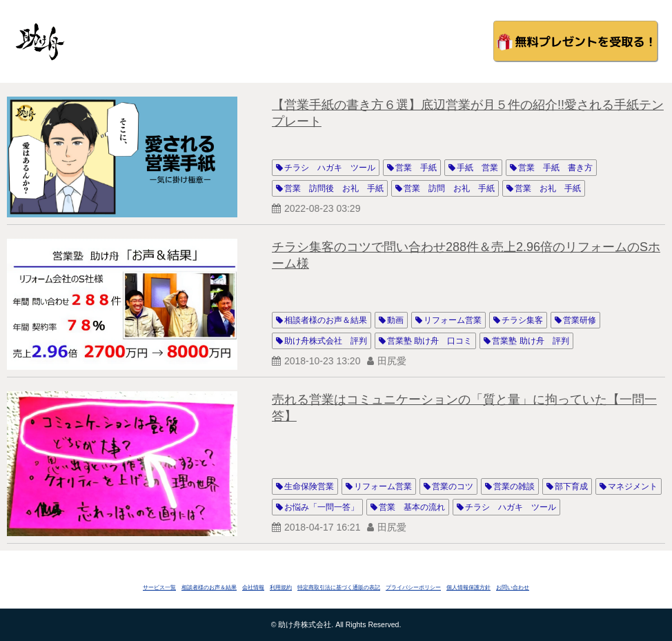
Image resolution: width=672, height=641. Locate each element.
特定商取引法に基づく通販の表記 (339, 588)
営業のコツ (453, 486)
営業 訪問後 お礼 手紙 (334, 188)
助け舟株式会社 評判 (326, 341)
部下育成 (571, 486)
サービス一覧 (159, 588)
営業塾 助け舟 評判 (530, 341)
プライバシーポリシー (413, 588)
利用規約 (281, 588)
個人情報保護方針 (468, 588)
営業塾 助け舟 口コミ (429, 341)
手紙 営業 (477, 168)
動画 (395, 320)
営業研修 (580, 320)
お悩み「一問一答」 (322, 507)
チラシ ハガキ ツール (330, 168)
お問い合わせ (513, 588)
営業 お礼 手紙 (548, 188)
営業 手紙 (416, 168)
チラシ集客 (522, 320)
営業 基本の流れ (412, 507)
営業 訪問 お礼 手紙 (449, 188)
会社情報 (253, 588)
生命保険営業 (309, 486)
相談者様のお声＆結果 (326, 320)
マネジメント (633, 486)
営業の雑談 (514, 486)
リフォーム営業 (453, 320)
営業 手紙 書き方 (555, 168)
